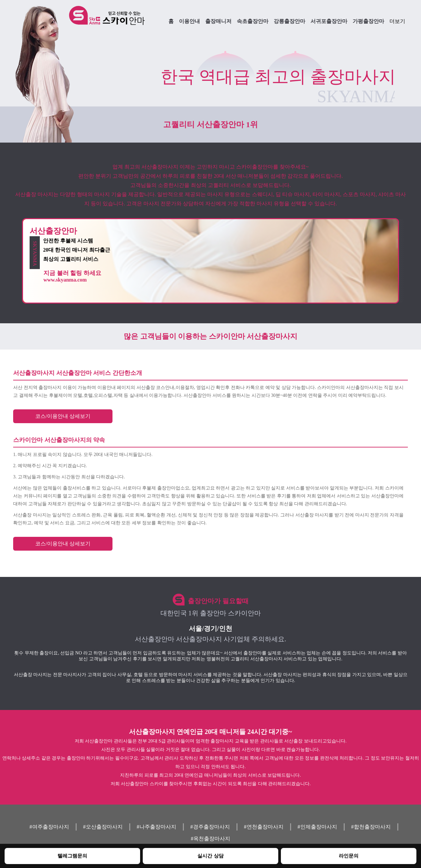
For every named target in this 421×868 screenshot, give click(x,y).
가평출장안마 (368, 21)
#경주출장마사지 (210, 827)
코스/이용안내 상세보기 (63, 416)
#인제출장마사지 (317, 827)
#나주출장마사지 (157, 827)
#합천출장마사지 (371, 827)
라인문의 (349, 856)
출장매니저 (218, 21)
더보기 (397, 21)
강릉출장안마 (289, 21)
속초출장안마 (253, 21)
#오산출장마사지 (103, 827)
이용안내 (189, 21)
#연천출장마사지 (264, 827)
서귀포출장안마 (329, 21)
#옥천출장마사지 (210, 839)
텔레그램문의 (72, 856)
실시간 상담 (210, 856)
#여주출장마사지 (49, 827)
